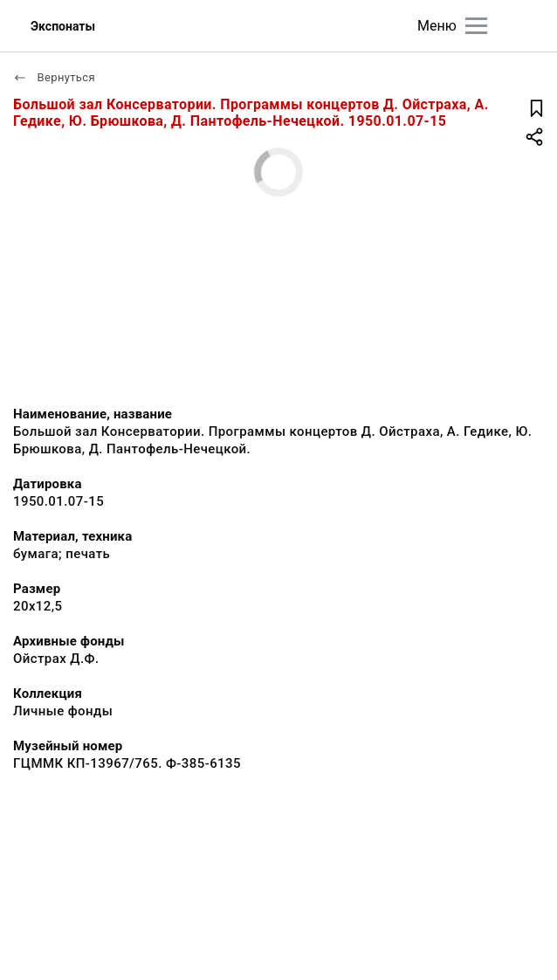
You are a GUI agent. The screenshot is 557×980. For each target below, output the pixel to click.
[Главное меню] (476, 26)
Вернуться (54, 77)
